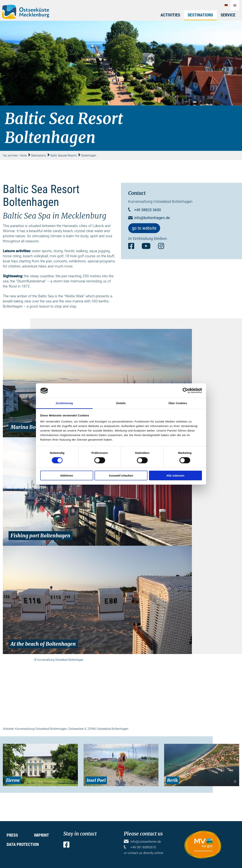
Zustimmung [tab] (64, 403)
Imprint (41, 835)
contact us (135, 853)
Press (12, 835)
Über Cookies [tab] (178, 403)
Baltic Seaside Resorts (64, 155)
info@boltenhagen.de (152, 218)
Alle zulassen (175, 475)
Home (23, 155)
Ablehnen (67, 475)
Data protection (23, 844)
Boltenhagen (89, 155)
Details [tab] (121, 403)
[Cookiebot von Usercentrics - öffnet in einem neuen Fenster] (185, 391)
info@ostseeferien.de (146, 842)
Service (228, 15)
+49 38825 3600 (147, 210)
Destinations (200, 15)
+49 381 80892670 (143, 847)
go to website (144, 228)
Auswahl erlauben (121, 475)
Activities (170, 15)
